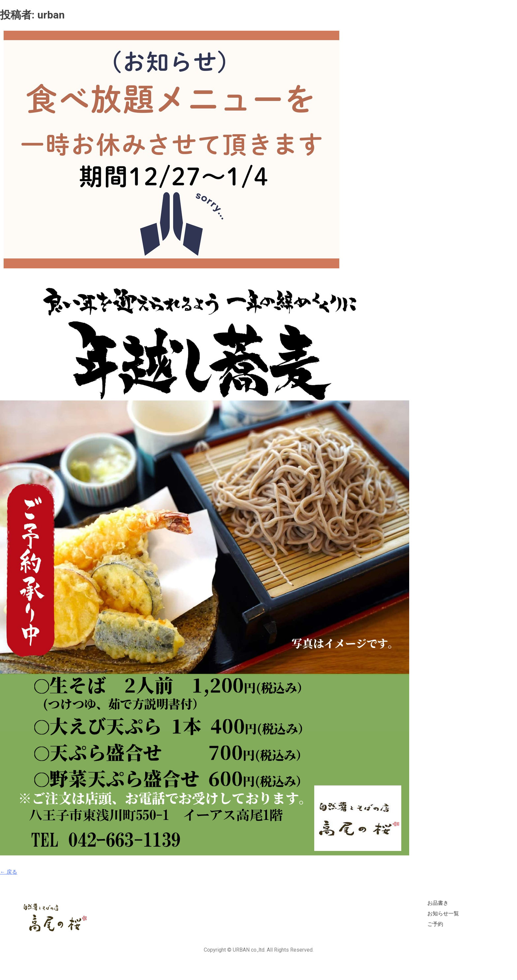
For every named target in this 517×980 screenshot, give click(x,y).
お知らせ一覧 (443, 913)
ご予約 (435, 924)
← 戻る (9, 872)
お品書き (438, 903)
